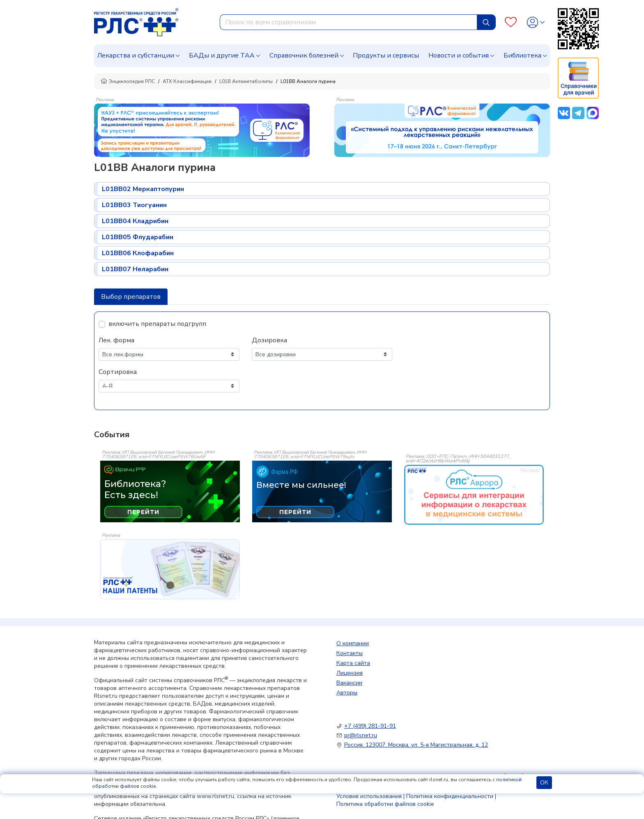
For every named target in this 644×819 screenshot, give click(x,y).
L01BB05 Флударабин (138, 237)
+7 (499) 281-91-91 (370, 726)
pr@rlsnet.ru (361, 735)
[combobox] (348, 22)
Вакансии (349, 683)
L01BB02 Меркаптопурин (143, 189)
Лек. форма (116, 340)
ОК (544, 783)
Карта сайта (353, 663)
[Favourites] (511, 22)
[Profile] (536, 22)
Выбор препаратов (131, 297)
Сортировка (118, 372)
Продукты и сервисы (386, 55)
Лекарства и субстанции (136, 55)
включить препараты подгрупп (157, 324)
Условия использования (369, 796)
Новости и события (459, 55)
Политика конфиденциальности (450, 796)
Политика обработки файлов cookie (385, 804)
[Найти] (486, 22)
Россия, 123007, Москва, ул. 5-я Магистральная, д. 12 (416, 745)
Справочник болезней (304, 55)
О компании (353, 643)
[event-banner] (474, 495)
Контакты (350, 653)
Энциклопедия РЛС (128, 81)
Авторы (347, 693)
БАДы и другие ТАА (222, 55)
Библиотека (522, 55)
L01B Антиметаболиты (246, 81)
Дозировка (269, 340)
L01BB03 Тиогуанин (134, 205)
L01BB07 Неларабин (135, 269)
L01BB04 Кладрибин (135, 221)
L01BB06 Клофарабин (138, 253)
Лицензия (350, 673)
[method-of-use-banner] (202, 130)
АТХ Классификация (187, 81)
